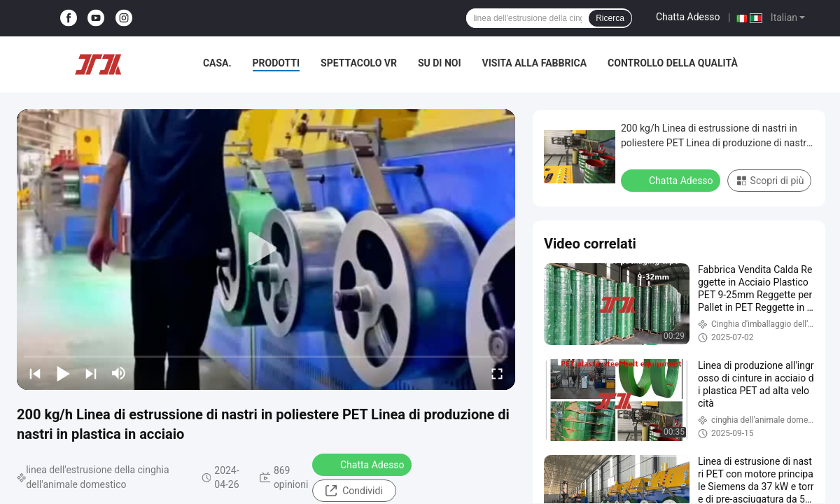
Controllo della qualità (673, 63)
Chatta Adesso (688, 17)
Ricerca (610, 18)
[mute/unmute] (119, 373)
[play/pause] (63, 373)
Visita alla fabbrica (534, 63)
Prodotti (276, 63)
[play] (266, 249)
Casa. (217, 63)
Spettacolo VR (359, 63)
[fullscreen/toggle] (497, 373)
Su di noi (440, 63)
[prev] (35, 373)
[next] (91, 373)
